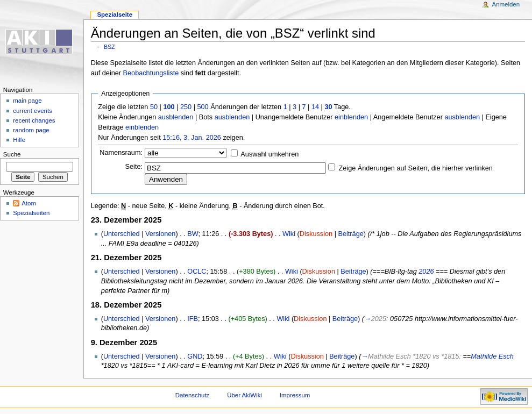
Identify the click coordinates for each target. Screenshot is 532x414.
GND (195, 356)
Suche (12, 154)
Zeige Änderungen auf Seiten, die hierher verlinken (416, 168)
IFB (193, 319)
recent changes (34, 120)
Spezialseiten (31, 213)
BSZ (109, 47)
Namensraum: (121, 153)
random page (31, 130)
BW (193, 234)
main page (27, 101)
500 (203, 107)
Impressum (295, 395)
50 (154, 107)
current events (33, 111)
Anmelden (506, 4)
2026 (426, 272)
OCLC (197, 272)
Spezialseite (115, 15)
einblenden (351, 117)
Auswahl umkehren (269, 154)
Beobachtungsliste (151, 73)
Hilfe (19, 140)
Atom (29, 203)
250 (186, 107)
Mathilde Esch (492, 356)
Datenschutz (193, 395)
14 (315, 107)
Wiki (289, 234)
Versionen (160, 234)
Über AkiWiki (244, 395)
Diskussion (316, 234)
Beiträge (351, 234)
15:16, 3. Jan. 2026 (192, 138)
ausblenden (176, 117)
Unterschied (122, 234)
